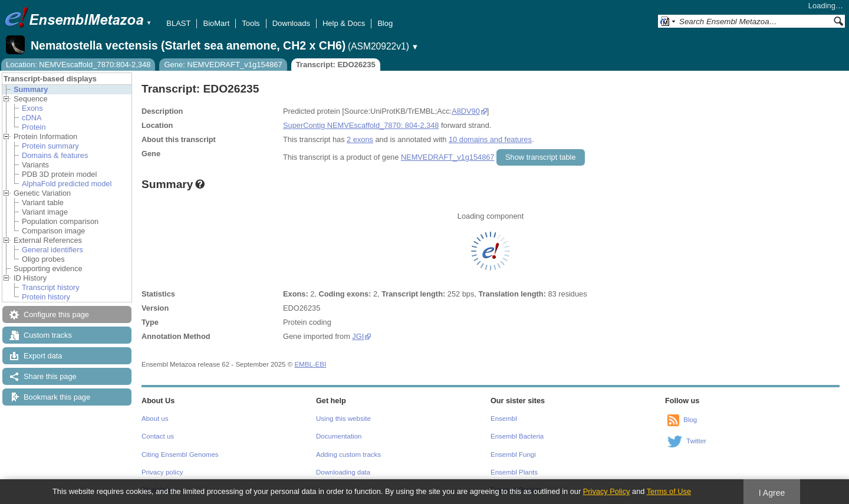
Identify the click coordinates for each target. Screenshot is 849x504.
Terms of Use (669, 491)
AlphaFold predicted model (67, 184)
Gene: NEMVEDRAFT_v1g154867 (223, 65)
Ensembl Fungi (513, 454)
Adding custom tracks (348, 454)
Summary (31, 89)
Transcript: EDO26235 (336, 65)
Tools (251, 23)
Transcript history (51, 287)
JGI (358, 336)
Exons (32, 108)
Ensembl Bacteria (517, 436)
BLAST (178, 23)
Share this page (50, 376)
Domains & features (55, 155)
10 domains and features (490, 139)
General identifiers (52, 250)
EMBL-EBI (310, 364)
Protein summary (50, 146)
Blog (385, 23)
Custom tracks (48, 335)
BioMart (216, 23)
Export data (43, 356)
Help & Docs (344, 23)
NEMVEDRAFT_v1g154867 (448, 157)
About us (155, 419)
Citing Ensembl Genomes (180, 454)
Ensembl (504, 419)
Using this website (343, 419)
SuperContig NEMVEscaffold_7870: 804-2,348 (361, 125)
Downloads (291, 23)
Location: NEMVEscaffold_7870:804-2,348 (78, 65)
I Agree (772, 493)
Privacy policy (162, 472)
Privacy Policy (607, 491)
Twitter (696, 441)
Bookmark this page (57, 397)
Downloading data (343, 472)
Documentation (339, 436)
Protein (34, 127)
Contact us (158, 436)
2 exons (360, 139)
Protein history (46, 297)
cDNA (32, 118)
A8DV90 (466, 111)
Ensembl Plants (514, 472)
